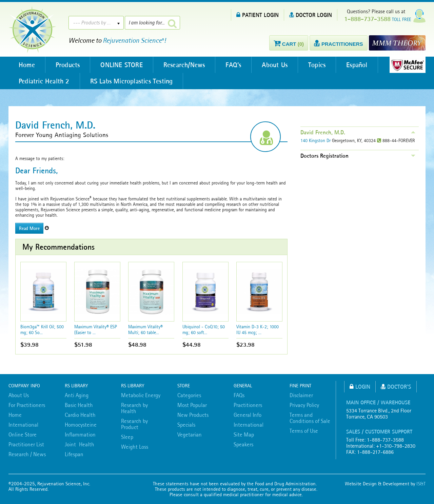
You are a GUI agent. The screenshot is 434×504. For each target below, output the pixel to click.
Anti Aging (77, 395)
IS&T (421, 484)
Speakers (243, 444)
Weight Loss (135, 447)
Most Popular (192, 405)
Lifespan (74, 454)
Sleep (127, 437)
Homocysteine (81, 425)
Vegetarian (190, 434)
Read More (29, 228)
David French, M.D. (323, 132)
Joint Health (80, 444)
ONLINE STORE (121, 65)
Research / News (27, 454)
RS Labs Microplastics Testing (132, 81)
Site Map (244, 434)
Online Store (23, 434)
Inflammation (80, 434)
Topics (317, 65)
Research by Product (134, 424)
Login (360, 386)
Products (68, 65)
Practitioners (248, 405)
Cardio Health (80, 415)
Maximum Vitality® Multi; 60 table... (145, 329)
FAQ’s (233, 65)
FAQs (239, 395)
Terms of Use (304, 431)
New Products (193, 415)
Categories (189, 395)
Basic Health (79, 405)
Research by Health (134, 408)
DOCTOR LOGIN (311, 15)
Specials (186, 425)
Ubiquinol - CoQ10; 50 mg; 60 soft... (204, 329)
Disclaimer (301, 395)
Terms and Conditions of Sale (310, 418)
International (23, 425)
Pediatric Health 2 (44, 81)
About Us (275, 65)
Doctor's (396, 386)
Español (357, 65)
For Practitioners (27, 405)
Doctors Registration (324, 156)
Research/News (184, 65)
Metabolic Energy (141, 395)
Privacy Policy (304, 405)
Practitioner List (26, 444)
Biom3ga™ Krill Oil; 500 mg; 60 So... (42, 329)
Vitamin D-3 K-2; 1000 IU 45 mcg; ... (258, 329)
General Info (248, 415)
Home (27, 65)
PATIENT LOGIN (258, 15)
